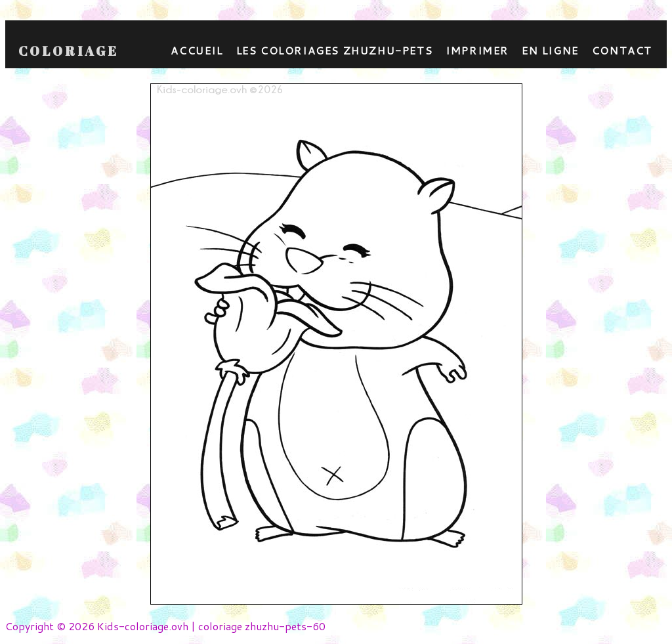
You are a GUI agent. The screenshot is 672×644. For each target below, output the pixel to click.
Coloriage (69, 51)
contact (622, 50)
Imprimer (477, 50)
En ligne (550, 50)
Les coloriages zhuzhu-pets (335, 50)
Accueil (197, 50)
